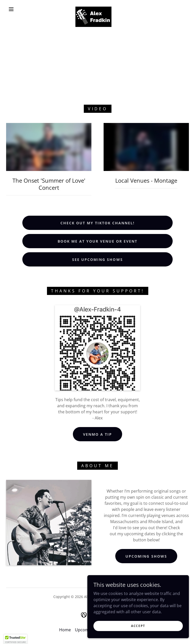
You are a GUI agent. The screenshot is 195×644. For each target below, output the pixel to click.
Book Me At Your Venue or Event (97, 241)
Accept (138, 626)
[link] (93, 9)
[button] (11, 9)
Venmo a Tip (97, 434)
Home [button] (65, 630)
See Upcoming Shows (97, 260)
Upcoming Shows (146, 556)
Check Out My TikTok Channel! (97, 223)
